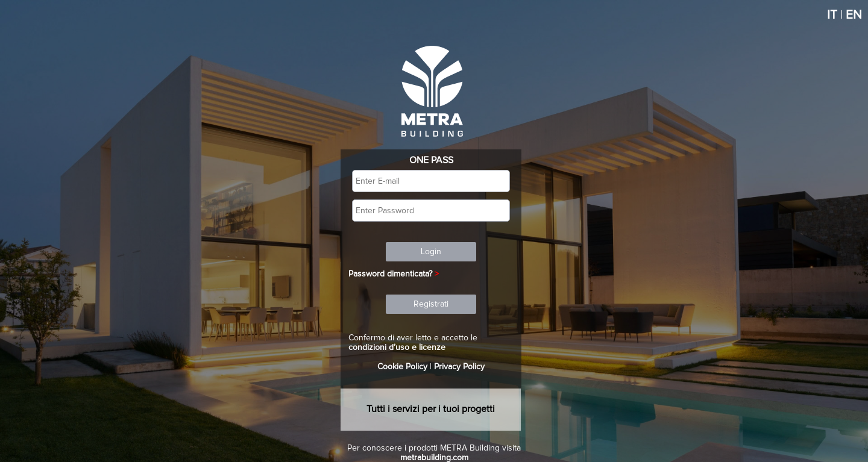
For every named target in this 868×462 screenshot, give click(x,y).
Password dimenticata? (390, 274)
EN (854, 15)
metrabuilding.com (434, 458)
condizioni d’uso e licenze (397, 348)
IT (832, 15)
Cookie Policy (402, 367)
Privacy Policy (459, 367)
